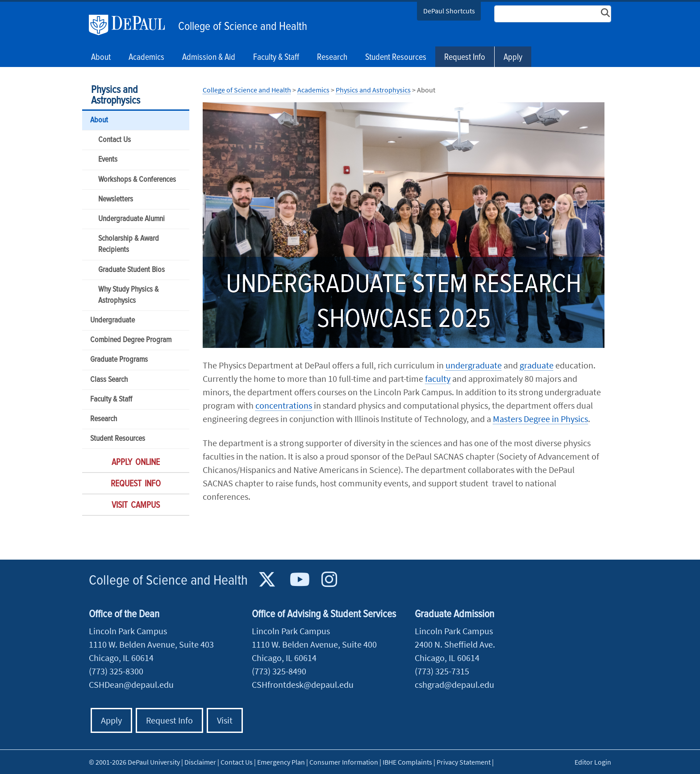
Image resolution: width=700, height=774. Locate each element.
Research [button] (332, 58)
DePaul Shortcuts (449, 11)
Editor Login (593, 762)
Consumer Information (344, 762)
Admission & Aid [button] (209, 58)
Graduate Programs (119, 360)
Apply (513, 58)
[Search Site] (553, 14)
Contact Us (115, 140)
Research (104, 419)
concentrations (284, 405)
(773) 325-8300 (116, 671)
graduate (537, 365)
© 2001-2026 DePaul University (134, 762)
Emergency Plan (281, 762)
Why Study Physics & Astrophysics (128, 295)
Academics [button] (146, 58)
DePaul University (131, 25)
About (99, 120)
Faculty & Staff (111, 400)
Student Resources (118, 439)
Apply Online (136, 463)
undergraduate (474, 365)
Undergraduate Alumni (131, 219)
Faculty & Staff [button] (276, 58)
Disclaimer (200, 762)
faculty (438, 379)
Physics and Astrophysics (116, 95)
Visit (225, 720)
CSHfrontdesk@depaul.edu (303, 684)
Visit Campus (136, 506)
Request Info (465, 58)
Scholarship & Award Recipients (129, 244)
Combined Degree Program (131, 340)
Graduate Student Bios (131, 270)
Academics (313, 90)
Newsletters (116, 199)
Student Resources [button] (396, 58)
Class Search (109, 380)
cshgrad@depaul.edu (454, 684)
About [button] (101, 58)
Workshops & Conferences (137, 180)
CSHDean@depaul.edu (131, 684)
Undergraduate (112, 320)
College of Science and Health (243, 27)
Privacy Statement (464, 762)
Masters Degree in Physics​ (540, 419)
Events (108, 160)
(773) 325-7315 (442, 671)
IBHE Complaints (407, 762)
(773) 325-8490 (279, 671)
